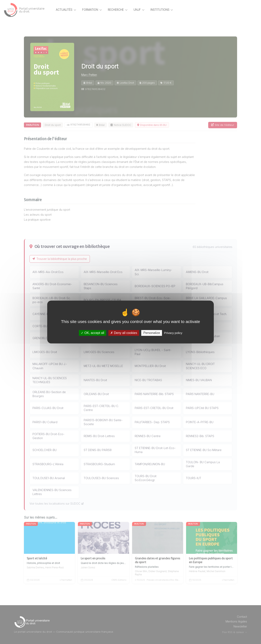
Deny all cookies (124, 333)
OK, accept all (93, 333)
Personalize (152, 333)
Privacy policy (173, 333)
